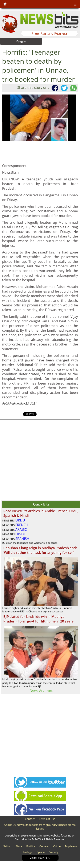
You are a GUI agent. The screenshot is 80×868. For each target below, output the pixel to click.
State (19, 846)
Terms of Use (47, 819)
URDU (20, 520)
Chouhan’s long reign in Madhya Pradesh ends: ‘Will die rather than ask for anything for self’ (41, 550)
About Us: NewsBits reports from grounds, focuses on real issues (40, 827)
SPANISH (22, 539)
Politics (31, 846)
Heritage (27, 852)
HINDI (20, 534)
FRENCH (22, 525)
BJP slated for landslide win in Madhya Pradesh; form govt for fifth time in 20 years (39, 619)
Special (41, 852)
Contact (30, 819)
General (44, 846)
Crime (57, 846)
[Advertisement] (39, 459)
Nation (7, 846)
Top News (71, 846)
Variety (54, 852)
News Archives (41, 691)
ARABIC (21, 529)
